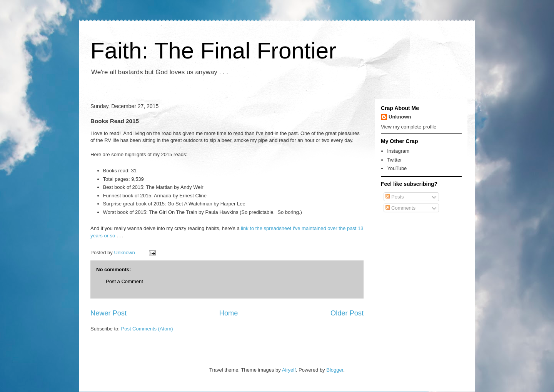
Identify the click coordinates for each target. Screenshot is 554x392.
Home (229, 313)
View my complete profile (409, 127)
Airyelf (289, 370)
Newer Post (108, 313)
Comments (400, 208)
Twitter (394, 160)
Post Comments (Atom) (147, 329)
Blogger (335, 370)
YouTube (397, 168)
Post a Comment (124, 281)
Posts (395, 197)
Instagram (398, 151)
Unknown (400, 117)
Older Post (347, 313)
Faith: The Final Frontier (213, 51)
